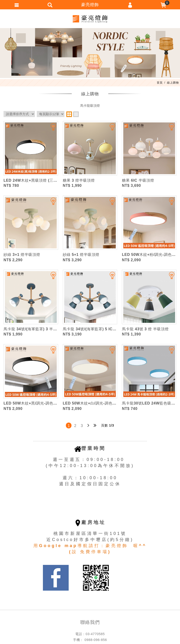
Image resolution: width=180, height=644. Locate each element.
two (69, 114)
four (76, 114)
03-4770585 (95, 634)
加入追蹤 (50, 129)
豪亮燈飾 (90, 19)
